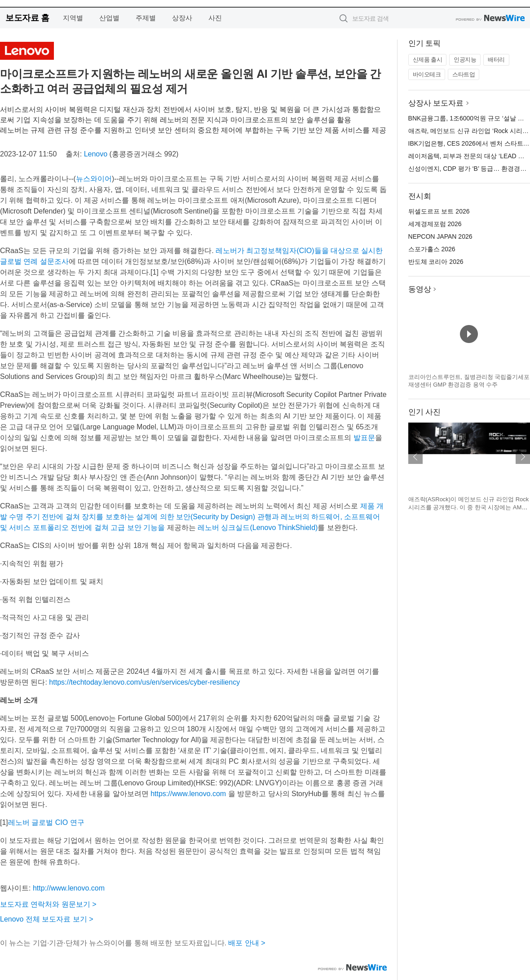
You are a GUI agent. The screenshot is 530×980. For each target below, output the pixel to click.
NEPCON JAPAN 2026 (440, 236)
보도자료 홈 (27, 18)
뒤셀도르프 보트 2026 (439, 211)
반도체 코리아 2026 (436, 262)
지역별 (73, 18)
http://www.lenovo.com (69, 888)
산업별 (109, 18)
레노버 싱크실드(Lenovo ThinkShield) (258, 528)
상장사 (182, 18)
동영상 (420, 289)
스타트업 (464, 74)
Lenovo (96, 154)
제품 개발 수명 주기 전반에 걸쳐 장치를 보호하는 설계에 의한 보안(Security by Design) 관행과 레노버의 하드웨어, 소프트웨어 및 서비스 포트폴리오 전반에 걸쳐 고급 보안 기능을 (192, 517)
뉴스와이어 (94, 179)
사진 (215, 18)
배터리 (496, 60)
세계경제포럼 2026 (435, 224)
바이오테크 (427, 74)
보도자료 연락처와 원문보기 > (48, 904)
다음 (523, 457)
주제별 (146, 18)
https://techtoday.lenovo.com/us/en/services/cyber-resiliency (144, 682)
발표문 (364, 438)
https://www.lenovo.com (188, 794)
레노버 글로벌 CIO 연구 (46, 822)
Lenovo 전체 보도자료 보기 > (47, 919)
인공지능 (465, 60)
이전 (415, 457)
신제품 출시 (428, 60)
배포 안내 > (247, 943)
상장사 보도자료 (436, 103)
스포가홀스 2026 (432, 249)
